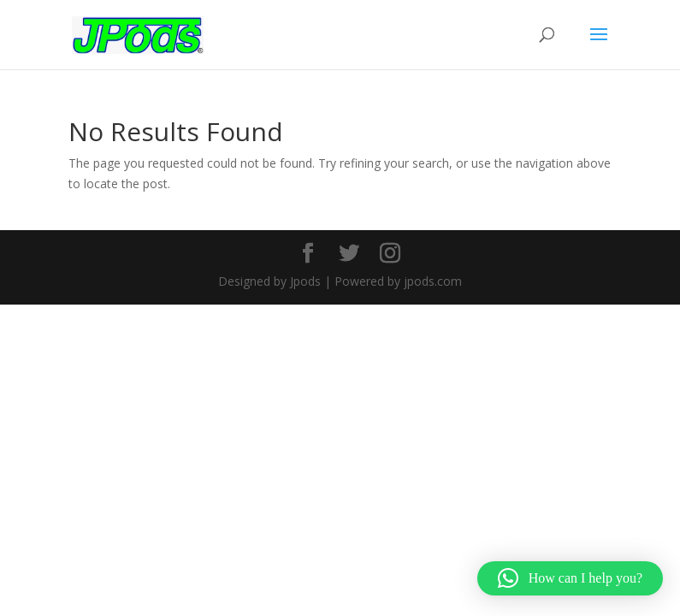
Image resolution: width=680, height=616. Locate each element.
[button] (570, 578)
